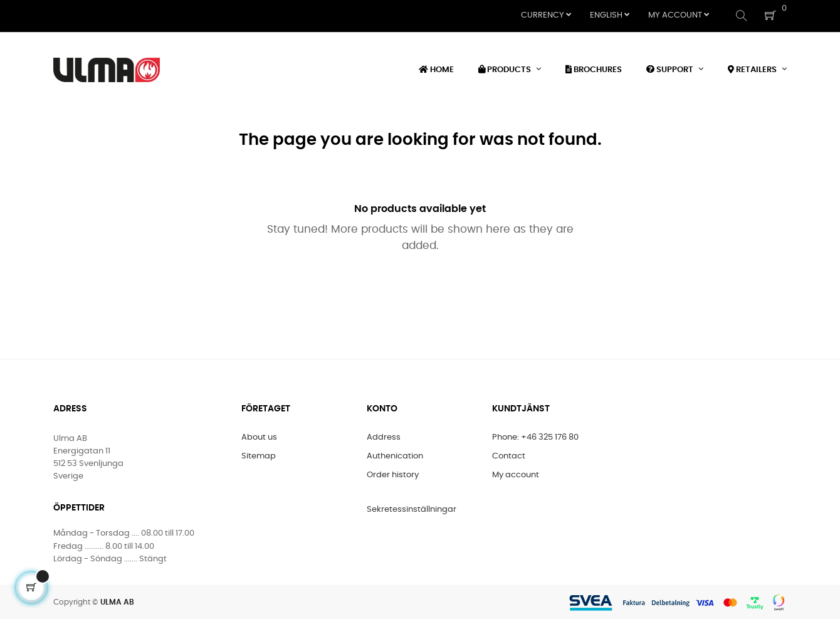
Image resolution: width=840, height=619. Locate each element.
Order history (393, 474)
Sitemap (259, 455)
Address (384, 436)
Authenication (395, 455)
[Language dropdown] (610, 16)
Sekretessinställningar (412, 508)
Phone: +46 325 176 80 (535, 436)
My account (516, 474)
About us (259, 436)
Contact (509, 455)
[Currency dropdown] (546, 16)
